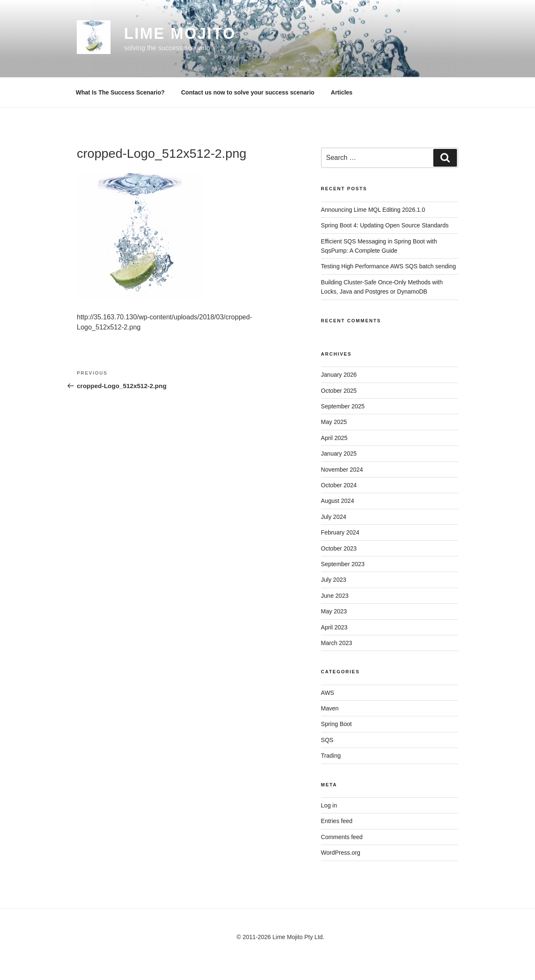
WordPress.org (341, 853)
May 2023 (334, 611)
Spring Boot (336, 724)
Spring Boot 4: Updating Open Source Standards (385, 225)
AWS (328, 693)
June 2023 (335, 596)
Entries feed (337, 821)
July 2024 (334, 517)
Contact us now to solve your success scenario (248, 92)
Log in (329, 805)
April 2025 (334, 438)
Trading (331, 756)
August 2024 (338, 501)
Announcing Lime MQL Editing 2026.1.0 (373, 210)
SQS (327, 740)
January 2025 (339, 454)
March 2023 (337, 643)
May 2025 (334, 422)
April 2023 (334, 627)
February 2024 (340, 532)
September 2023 (343, 564)
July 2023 (334, 580)
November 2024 (342, 470)
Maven (330, 708)
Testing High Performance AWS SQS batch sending (389, 266)
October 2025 (339, 391)
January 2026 (339, 375)
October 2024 (339, 485)
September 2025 (343, 406)
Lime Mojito (180, 34)
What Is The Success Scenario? (120, 92)
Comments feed (342, 837)
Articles (342, 92)
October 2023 (339, 548)
